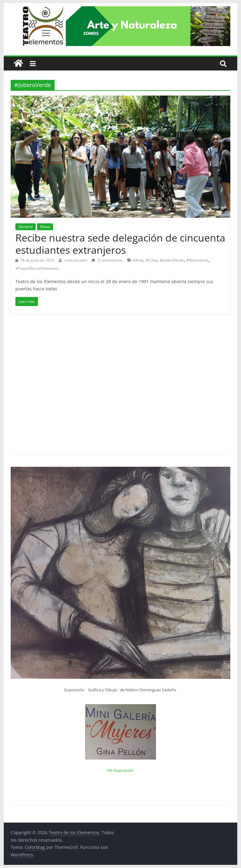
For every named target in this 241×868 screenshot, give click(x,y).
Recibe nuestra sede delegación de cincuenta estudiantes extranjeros (120, 244)
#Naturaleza (197, 260)
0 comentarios (107, 260)
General (26, 227)
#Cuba (151, 260)
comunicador (77, 260)
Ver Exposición (120, 770)
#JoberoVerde (172, 260)
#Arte (138, 260)
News (45, 227)
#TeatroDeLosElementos (37, 268)
